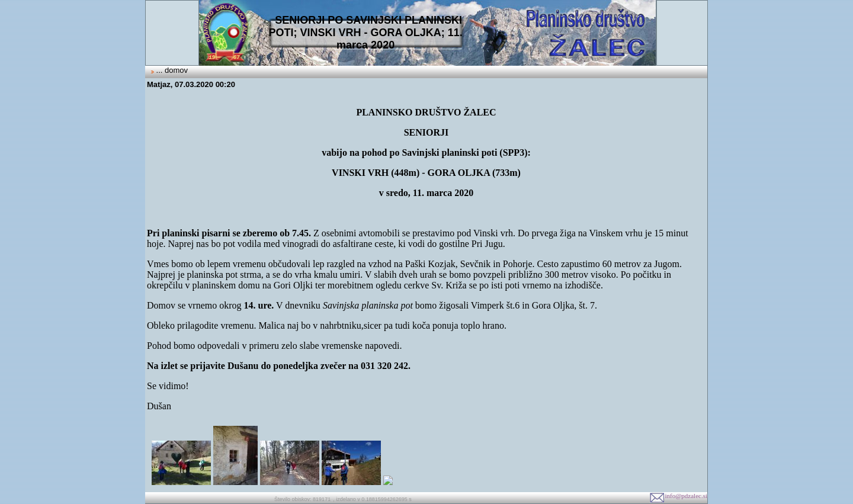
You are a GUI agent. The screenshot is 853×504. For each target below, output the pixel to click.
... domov (171, 70)
